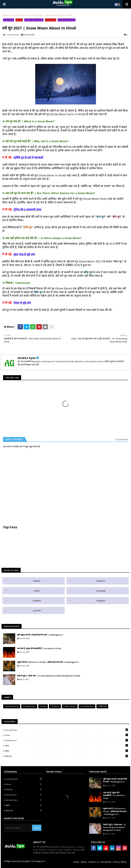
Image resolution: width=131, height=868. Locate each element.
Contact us (94, 862)
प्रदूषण (24, 805)
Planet (66, 735)
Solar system (71, 706)
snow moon (51, 20)
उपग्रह (66, 746)
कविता (66, 751)
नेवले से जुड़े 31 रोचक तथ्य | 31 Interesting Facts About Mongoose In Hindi (49, 676)
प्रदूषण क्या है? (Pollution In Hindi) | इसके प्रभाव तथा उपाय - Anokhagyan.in (48, 662)
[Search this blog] (18, 828)
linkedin (37, 581)
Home (5, 15)
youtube (37, 610)
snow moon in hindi (20, 15)
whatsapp (101, 591)
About (84, 862)
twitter (37, 591)
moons (19, 20)
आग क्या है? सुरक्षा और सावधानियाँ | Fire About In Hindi (39, 648)
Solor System (24, 795)
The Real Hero (88, 706)
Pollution (56, 706)
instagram (101, 601)
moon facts (9, 20)
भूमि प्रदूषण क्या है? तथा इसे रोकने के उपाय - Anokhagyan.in (40, 635)
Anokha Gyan (27, 358)
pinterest (37, 601)
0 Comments (122, 439)
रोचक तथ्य (103, 706)
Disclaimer (106, 862)
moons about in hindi (34, 20)
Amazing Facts (13, 706)
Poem (44, 706)
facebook (101, 581)
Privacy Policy (120, 862)
